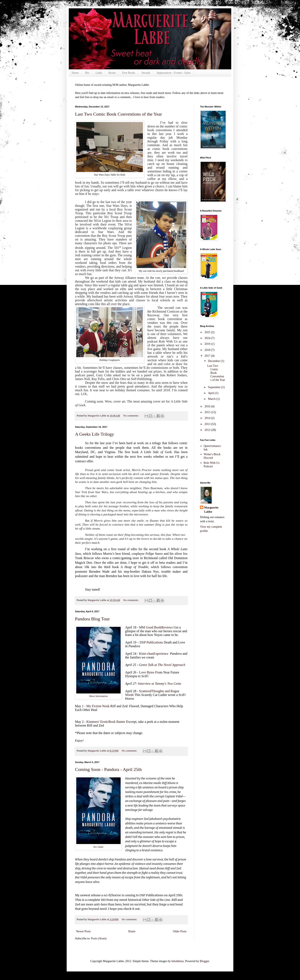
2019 (208, 344)
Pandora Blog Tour (92, 619)
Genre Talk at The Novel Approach (162, 665)
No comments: (131, 416)
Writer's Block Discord (212, 456)
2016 (208, 406)
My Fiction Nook (98, 706)
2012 (208, 430)
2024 (208, 338)
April (211, 393)
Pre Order (98, 847)
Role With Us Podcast (212, 465)
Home (75, 73)
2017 (208, 356)
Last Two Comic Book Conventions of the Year (118, 114)
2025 (208, 332)
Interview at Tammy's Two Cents (160, 684)
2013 (208, 424)
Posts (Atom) (99, 938)
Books (112, 73)
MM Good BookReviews (156, 627)
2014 (208, 418)
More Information (98, 696)
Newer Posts (83, 931)
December (214, 361)
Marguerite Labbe (211, 510)
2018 (208, 350)
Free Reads (129, 73)
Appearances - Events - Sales (173, 73)
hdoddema (177, 961)
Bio (87, 73)
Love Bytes (147, 672)
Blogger (204, 961)
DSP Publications (151, 642)
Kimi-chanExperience (154, 654)
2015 (208, 412)
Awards (146, 73)
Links (99, 73)
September (214, 387)
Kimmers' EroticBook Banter (106, 722)
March (212, 399)
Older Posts (180, 931)
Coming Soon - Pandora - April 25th (108, 769)
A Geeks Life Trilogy (95, 434)
